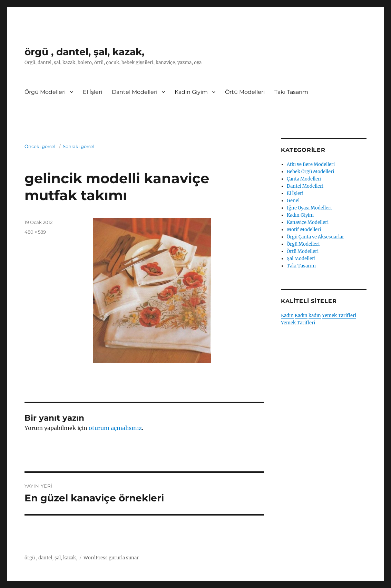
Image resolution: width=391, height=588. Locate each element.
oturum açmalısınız (115, 428)
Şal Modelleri (301, 259)
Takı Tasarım (291, 92)
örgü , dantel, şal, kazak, (84, 52)
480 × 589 (35, 232)
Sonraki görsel (79, 146)
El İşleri (92, 92)
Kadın (287, 316)
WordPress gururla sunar (111, 558)
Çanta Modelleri (304, 179)
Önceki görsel (40, 146)
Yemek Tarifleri (339, 316)
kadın (315, 316)
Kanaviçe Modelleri (308, 222)
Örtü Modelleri (245, 92)
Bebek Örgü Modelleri (310, 172)
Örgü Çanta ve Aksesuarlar (315, 237)
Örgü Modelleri (45, 92)
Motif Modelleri (304, 230)
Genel (293, 201)
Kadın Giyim (191, 92)
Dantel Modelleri (135, 92)
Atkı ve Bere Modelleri (311, 164)
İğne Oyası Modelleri (309, 208)
